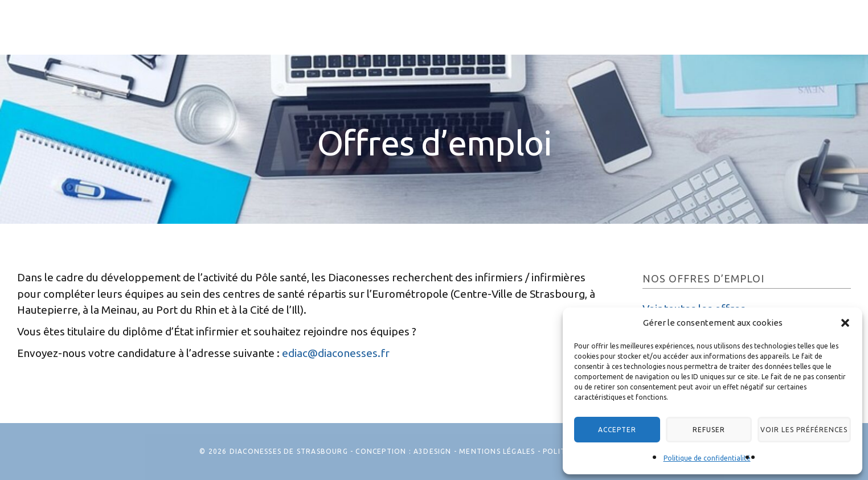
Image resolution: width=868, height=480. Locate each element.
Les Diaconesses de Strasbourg (74, 38)
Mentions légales (497, 451)
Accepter (611, 427)
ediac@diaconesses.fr (336, 353)
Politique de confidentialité (707, 458)
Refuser (689, 427)
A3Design (433, 451)
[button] (845, 319)
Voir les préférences (791, 427)
